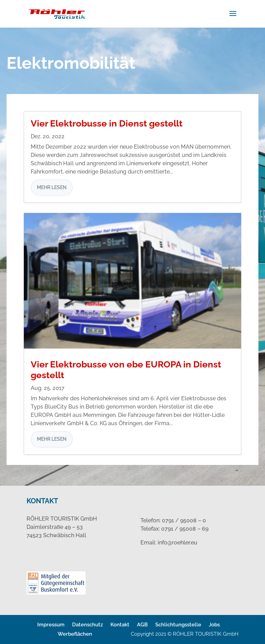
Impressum (51, 625)
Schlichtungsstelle (178, 625)
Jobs (214, 625)
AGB (142, 625)
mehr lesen (52, 187)
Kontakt (120, 625)
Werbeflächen (75, 634)
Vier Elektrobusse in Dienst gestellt (107, 123)
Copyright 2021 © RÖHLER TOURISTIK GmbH (185, 634)
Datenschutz (87, 625)
